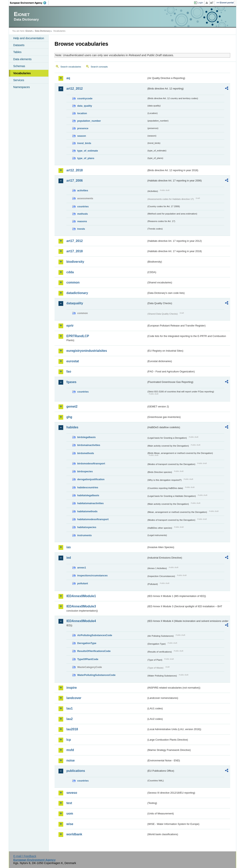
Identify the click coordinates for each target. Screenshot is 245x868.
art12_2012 (75, 89)
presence (83, 128)
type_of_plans (86, 158)
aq (68, 78)
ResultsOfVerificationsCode (94, 651)
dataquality (75, 303)
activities (83, 190)
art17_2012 (75, 241)
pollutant (83, 583)
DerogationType (87, 643)
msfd (70, 750)
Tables (17, 52)
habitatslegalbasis (88, 495)
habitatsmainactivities (90, 503)
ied (69, 558)
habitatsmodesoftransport (93, 519)
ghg (69, 417)
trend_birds (84, 143)
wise (70, 824)
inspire (72, 688)
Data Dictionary (43, 31)
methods (82, 214)
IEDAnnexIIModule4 (81, 621)
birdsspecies (85, 471)
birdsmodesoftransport (91, 463)
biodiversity (75, 262)
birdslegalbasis (86, 437)
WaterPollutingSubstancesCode (96, 675)
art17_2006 (75, 181)
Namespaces (22, 87)
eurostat (73, 361)
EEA (29, 3)
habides (72, 427)
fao (69, 371)
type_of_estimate (88, 151)
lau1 (70, 708)
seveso (72, 793)
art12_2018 (75, 170)
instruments (84, 535)
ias (69, 547)
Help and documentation (29, 38)
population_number (89, 121)
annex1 (82, 568)
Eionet (29, 31)
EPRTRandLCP (78, 336)
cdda (70, 272)
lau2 (70, 719)
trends (81, 229)
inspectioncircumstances (92, 575)
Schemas (19, 66)
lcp (69, 740)
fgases (71, 382)
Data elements (22, 59)
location (82, 113)
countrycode (85, 98)
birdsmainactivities (89, 445)
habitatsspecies (87, 527)
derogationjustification (91, 479)
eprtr (70, 326)
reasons (82, 221)
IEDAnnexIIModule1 (81, 596)
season (82, 136)
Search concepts (99, 67)
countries (83, 206)
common (73, 282)
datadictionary (77, 293)
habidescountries (88, 487)
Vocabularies (22, 73)
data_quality (85, 106)
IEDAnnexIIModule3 (81, 606)
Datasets (19, 45)
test (69, 803)
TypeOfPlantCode (88, 659)
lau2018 (72, 729)
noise (71, 760)
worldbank (74, 834)
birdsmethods (86, 453)
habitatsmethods (87, 511)
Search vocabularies (71, 67)
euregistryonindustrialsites (87, 351)
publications (76, 771)
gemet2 (72, 406)
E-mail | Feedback (25, 856)
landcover (74, 698)
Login (200, 3)
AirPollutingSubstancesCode (95, 635)
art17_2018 (75, 251)
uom (70, 813)
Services (19, 80)
